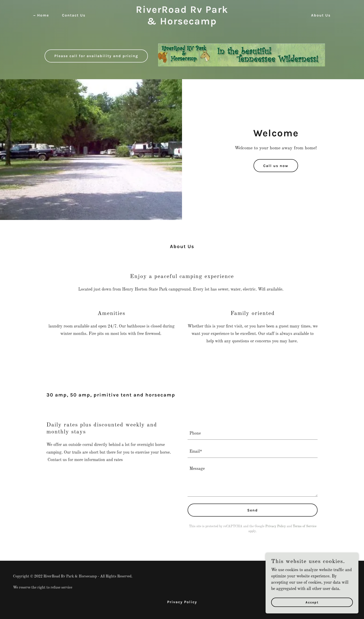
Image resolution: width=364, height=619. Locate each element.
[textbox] (253, 433)
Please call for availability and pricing (96, 56)
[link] (182, 23)
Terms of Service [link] (305, 526)
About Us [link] (321, 15)
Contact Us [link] (74, 15)
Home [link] (43, 15)
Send (253, 510)
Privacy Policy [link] (276, 526)
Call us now (276, 166)
